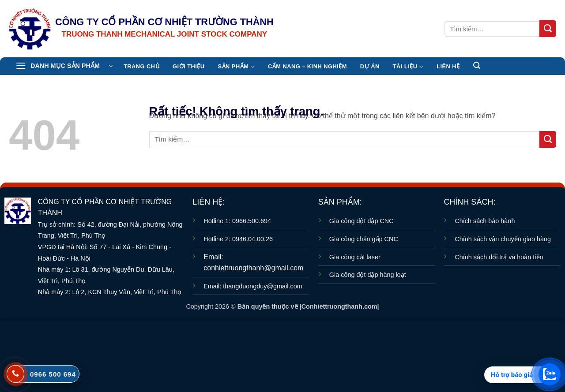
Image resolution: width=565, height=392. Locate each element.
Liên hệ (448, 66)
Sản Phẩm (236, 67)
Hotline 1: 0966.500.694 (237, 221)
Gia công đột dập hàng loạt (368, 275)
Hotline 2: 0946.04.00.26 (238, 239)
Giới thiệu (188, 66)
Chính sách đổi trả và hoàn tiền (499, 257)
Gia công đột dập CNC (362, 221)
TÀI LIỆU (408, 67)
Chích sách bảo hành (485, 221)
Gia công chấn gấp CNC (364, 239)
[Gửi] (548, 29)
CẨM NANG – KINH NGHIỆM (307, 66)
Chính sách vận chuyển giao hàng (503, 239)
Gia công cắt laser (355, 257)
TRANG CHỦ (141, 66)
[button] (64, 66)
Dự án (370, 66)
